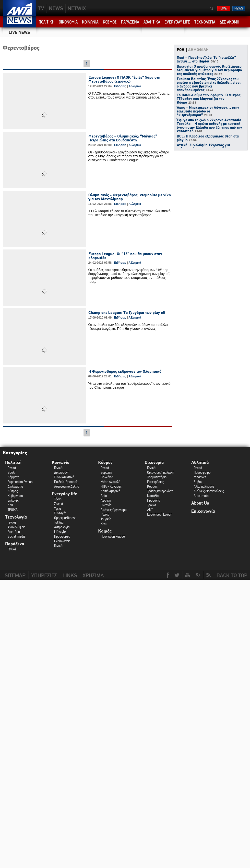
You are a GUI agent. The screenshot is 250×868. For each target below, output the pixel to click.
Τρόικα (152, 505)
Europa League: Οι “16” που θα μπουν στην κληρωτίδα (125, 256)
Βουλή (12, 472)
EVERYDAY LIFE (177, 22)
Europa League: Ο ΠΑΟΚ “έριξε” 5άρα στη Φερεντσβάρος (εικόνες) (124, 79)
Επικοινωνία (203, 511)
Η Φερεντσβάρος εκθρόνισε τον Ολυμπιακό (125, 372)
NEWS (56, 8)
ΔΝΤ (10, 505)
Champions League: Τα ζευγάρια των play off (127, 313)
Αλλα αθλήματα (204, 486)
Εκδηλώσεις (62, 541)
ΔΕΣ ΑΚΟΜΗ (229, 22)
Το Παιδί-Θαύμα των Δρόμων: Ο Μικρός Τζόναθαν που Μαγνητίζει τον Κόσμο (209, 99)
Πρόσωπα (154, 500)
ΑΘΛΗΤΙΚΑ (152, 22)
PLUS (77, 8)
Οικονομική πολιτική (161, 472)
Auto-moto (201, 496)
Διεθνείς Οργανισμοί (114, 510)
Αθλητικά (135, 86)
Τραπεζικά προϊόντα (160, 491)
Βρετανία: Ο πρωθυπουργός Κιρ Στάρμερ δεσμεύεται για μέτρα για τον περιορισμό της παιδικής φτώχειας (209, 70)
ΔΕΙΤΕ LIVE (224, 8)
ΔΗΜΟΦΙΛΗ (198, 50)
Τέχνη (58, 499)
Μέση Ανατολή (110, 482)
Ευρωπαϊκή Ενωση (20, 482)
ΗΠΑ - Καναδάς (111, 486)
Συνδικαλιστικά (64, 477)
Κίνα (104, 524)
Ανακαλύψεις (16, 527)
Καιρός (105, 531)
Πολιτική (13, 463)
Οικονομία (154, 463)
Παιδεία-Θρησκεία (66, 482)
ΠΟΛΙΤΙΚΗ (47, 22)
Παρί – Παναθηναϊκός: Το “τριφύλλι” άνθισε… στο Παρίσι (206, 60)
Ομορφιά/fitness (65, 518)
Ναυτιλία (153, 496)
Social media (17, 536)
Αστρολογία (62, 527)
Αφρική (106, 500)
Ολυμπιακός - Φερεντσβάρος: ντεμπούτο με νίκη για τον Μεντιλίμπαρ (130, 197)
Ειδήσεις (120, 86)
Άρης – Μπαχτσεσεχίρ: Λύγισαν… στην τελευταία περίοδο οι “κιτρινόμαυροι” (208, 112)
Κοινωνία (61, 463)
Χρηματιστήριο (157, 477)
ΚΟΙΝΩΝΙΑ (90, 22)
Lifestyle (60, 532)
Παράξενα (15, 544)
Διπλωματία (15, 486)
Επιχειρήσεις (155, 482)
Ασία (104, 496)
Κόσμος (105, 463)
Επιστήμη (14, 532)
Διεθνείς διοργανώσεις (209, 491)
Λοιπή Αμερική (110, 491)
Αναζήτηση (212, 9)
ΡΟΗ (181, 50)
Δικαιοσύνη (62, 472)
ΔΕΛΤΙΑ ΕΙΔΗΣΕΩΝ (239, 8)
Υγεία (58, 508)
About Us (200, 503)
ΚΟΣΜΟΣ (110, 22)
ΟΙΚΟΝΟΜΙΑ (68, 22)
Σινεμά (59, 504)
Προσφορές (62, 536)
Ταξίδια (59, 522)
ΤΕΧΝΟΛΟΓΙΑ (205, 22)
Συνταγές (60, 513)
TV (41, 8)
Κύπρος (13, 491)
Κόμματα (13, 477)
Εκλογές (13, 500)
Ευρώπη (106, 472)
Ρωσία (105, 514)
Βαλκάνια (107, 477)
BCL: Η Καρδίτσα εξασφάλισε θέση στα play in (208, 138)
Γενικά (12, 468)
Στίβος (198, 482)
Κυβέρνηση (15, 496)
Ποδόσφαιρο (202, 472)
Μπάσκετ (200, 477)
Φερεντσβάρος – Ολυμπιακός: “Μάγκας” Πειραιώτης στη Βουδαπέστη (123, 138)
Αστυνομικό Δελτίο (67, 486)
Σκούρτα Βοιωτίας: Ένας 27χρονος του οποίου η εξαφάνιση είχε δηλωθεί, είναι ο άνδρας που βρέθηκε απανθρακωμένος (209, 85)
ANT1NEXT (103, 8)
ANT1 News (19, 22)
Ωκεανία (106, 505)
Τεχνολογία (16, 517)
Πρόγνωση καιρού (113, 536)
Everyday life (65, 494)
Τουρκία (106, 519)
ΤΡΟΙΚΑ (13, 510)
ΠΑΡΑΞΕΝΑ (130, 22)
